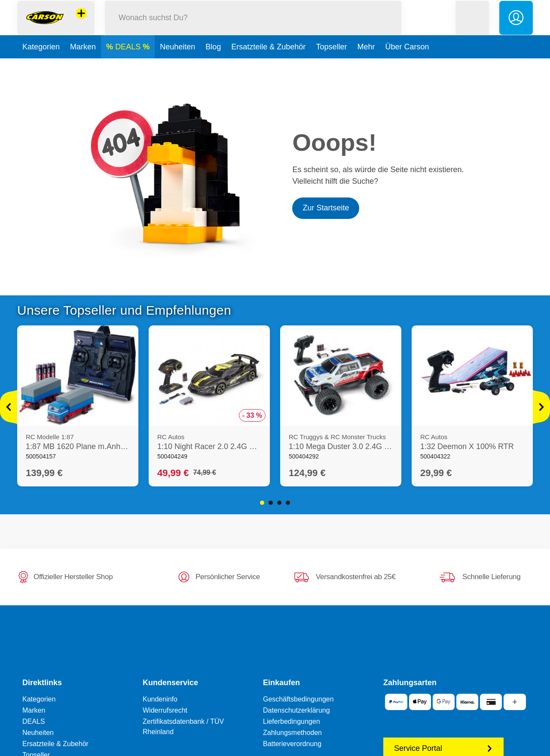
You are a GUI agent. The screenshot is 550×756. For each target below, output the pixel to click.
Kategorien (41, 66)
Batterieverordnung (292, 744)
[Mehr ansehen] (9, 407)
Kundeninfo (160, 699)
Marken (83, 66)
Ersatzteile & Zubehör (268, 66)
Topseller (331, 66)
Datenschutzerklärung (296, 710)
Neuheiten (177, 66)
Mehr (366, 66)
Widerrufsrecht (165, 710)
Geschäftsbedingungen (298, 699)
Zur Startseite (326, 208)
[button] (472, 27)
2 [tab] (271, 503)
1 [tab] (262, 503)
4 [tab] (288, 503)
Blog (213, 66)
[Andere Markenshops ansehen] (81, 23)
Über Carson (407, 66)
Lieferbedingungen (292, 721)
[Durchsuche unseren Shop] (253, 27)
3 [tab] (279, 503)
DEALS (129, 66)
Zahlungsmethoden (292, 733)
